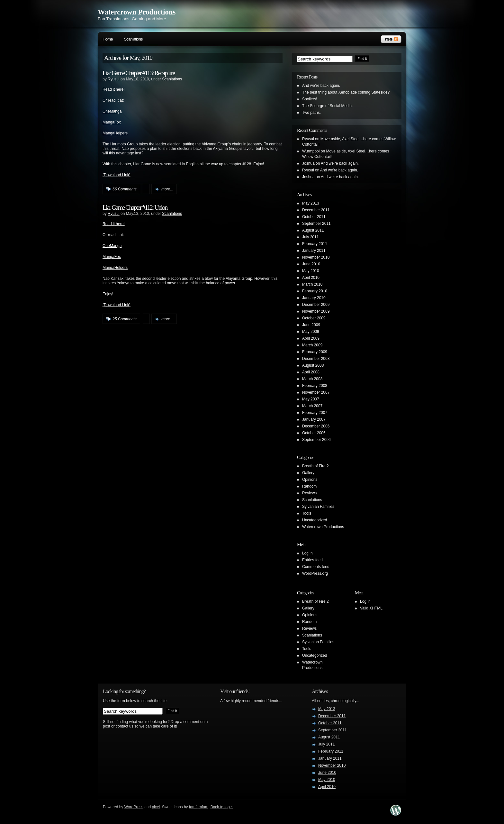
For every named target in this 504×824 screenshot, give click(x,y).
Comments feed (316, 567)
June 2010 (311, 264)
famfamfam (199, 807)
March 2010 (312, 284)
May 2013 (311, 203)
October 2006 (314, 433)
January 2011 (314, 251)
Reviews (309, 493)
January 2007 (314, 419)
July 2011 (310, 237)
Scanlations (133, 39)
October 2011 (314, 217)
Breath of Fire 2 (315, 466)
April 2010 (311, 278)
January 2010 (314, 298)
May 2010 (311, 271)
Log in (307, 553)
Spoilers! (310, 99)
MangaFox (112, 122)
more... (167, 189)
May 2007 (311, 399)
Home (108, 39)
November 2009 (316, 311)
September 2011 (316, 224)
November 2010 (316, 257)
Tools (307, 513)
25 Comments (125, 319)
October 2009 (314, 318)
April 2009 (311, 338)
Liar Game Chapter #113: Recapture (139, 73)
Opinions (310, 480)
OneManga (112, 111)
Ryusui (114, 79)
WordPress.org (315, 573)
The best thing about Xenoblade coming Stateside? (346, 92)
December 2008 (316, 359)
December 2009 (316, 305)
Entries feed (312, 560)
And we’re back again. (321, 86)
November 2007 (316, 392)
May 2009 (311, 332)
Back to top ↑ (222, 807)
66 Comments (125, 189)
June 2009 (311, 325)
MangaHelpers (115, 133)
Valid (371, 608)
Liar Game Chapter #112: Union (135, 207)
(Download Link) (117, 175)
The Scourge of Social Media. (327, 106)
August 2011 (313, 230)
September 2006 (316, 440)
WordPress (134, 807)
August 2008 (313, 365)
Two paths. (311, 113)
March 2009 (312, 345)
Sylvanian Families (318, 507)
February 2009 (315, 352)
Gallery (308, 473)
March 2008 (312, 379)
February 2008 (315, 386)
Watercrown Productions (137, 12)
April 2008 (311, 372)
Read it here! (114, 89)
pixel (156, 807)
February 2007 (315, 413)
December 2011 (316, 210)
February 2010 (315, 291)
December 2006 (316, 426)
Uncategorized (315, 520)
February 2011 (315, 244)
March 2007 (312, 406)
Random (309, 486)
